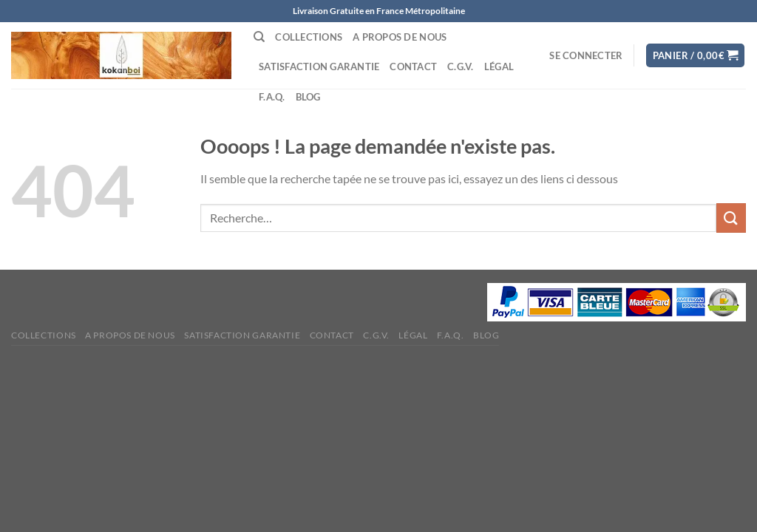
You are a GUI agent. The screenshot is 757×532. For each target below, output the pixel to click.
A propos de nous (400, 37)
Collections (309, 37)
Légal (499, 66)
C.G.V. (461, 66)
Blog (308, 97)
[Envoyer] (731, 218)
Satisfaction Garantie (319, 66)
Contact (413, 66)
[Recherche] (259, 37)
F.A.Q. (272, 97)
